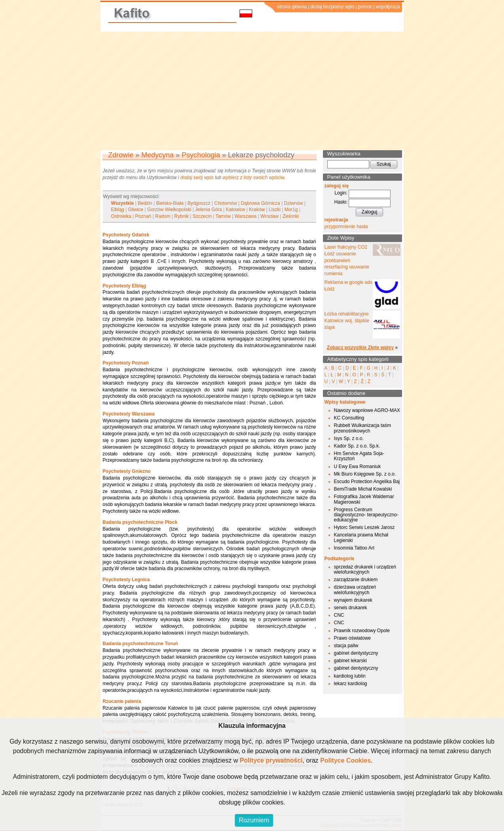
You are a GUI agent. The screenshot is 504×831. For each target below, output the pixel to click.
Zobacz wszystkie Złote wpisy (360, 348)
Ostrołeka (121, 216)
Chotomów (226, 203)
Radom (163, 216)
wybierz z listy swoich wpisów (253, 178)
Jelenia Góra (208, 210)
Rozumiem (254, 820)
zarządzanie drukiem (356, 580)
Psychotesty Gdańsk (126, 235)
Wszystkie (123, 203)
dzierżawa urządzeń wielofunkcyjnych (355, 590)
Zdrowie (121, 155)
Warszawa (245, 216)
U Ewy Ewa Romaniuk (358, 466)
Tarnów (223, 216)
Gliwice (136, 210)
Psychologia (201, 155)
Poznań (143, 216)
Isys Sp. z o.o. (349, 438)
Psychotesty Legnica (126, 580)
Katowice (235, 210)
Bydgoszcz (199, 203)
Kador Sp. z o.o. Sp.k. (357, 446)
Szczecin (202, 216)
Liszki (275, 210)
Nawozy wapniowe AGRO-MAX (367, 410)
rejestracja (336, 220)
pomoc (365, 7)
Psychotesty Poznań (126, 363)
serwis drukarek (351, 608)
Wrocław (270, 216)
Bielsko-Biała (170, 203)
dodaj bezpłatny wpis (332, 7)
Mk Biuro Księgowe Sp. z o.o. (365, 474)
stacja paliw (346, 646)
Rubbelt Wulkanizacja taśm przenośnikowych (363, 428)
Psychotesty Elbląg (125, 286)
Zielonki (290, 216)
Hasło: (341, 202)
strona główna (292, 7)
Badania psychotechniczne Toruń (140, 644)
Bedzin (145, 203)
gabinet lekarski (350, 661)
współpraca (388, 7)
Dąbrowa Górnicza (260, 203)
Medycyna (158, 155)
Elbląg (118, 210)
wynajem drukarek (353, 600)
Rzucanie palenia (122, 701)
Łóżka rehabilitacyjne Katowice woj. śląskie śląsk (347, 321)
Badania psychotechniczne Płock (140, 522)
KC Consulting (349, 418)
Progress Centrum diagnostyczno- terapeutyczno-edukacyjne (366, 515)
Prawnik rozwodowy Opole (362, 631)
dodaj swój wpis (197, 178)
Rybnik (182, 216)
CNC (339, 615)
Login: (341, 193)
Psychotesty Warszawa (129, 414)
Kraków (257, 210)
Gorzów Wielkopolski (169, 210)
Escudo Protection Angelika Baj (367, 482)
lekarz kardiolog (351, 684)
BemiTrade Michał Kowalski (363, 489)
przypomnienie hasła (346, 227)
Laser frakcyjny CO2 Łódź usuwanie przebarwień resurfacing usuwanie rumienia (347, 260)
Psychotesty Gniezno (127, 471)
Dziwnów (293, 203)
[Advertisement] (252, 91)
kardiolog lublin (350, 676)
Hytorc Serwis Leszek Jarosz (364, 527)
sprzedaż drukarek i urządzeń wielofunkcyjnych (365, 569)
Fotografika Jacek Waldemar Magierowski (364, 499)
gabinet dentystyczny (356, 653)
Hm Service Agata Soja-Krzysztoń (359, 456)
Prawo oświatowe (352, 638)
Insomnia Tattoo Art (354, 548)
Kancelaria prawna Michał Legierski (361, 537)
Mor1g (291, 210)
